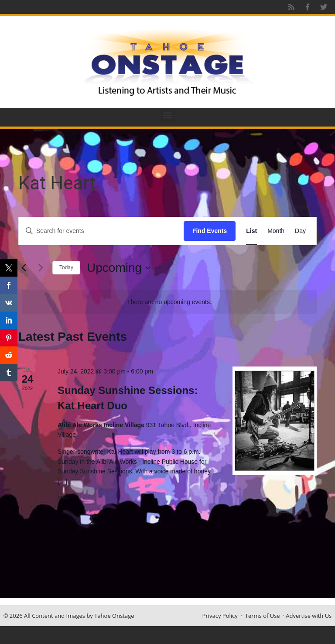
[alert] (169, 302)
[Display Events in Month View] (276, 231)
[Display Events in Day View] (300, 231)
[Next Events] (41, 268)
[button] (168, 115)
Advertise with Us (309, 616)
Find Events (210, 231)
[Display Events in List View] (251, 231)
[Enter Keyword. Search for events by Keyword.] (101, 231)
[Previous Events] (24, 268)
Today (66, 267)
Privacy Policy (220, 616)
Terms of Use (263, 616)
